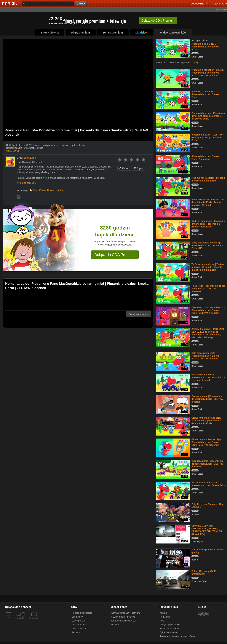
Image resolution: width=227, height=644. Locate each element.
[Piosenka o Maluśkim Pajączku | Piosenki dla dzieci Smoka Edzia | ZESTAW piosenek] (173, 78)
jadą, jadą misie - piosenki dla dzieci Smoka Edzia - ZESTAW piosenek (207, 464)
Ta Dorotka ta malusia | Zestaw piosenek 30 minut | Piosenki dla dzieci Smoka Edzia (208, 267)
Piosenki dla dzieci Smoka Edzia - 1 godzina (205, 158)
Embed (124, 168)
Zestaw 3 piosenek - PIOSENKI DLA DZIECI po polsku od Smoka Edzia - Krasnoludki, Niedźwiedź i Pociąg (208, 333)
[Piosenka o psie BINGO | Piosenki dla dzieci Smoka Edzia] (173, 48)
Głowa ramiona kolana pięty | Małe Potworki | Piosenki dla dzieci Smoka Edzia (207, 421)
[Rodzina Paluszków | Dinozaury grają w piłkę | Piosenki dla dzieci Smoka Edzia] (173, 229)
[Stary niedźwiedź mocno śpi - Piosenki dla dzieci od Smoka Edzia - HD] (173, 251)
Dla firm (115, 625)
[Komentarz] (78, 301)
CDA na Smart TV (80, 629)
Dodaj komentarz (138, 314)
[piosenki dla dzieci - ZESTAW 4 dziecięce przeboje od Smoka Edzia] (173, 143)
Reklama (76, 632)
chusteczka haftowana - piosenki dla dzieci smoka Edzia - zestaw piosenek (208, 377)
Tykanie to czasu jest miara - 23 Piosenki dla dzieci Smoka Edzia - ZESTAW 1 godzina (208, 310)
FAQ (162, 621)
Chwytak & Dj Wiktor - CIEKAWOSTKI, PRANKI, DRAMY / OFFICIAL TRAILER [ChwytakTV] (207, 530)
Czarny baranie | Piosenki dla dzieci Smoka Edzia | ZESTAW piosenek (207, 399)
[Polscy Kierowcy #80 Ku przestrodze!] (173, 579)
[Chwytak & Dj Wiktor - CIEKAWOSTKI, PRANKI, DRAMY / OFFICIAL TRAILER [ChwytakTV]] (173, 534)
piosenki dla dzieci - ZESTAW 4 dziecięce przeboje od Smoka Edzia (208, 138)
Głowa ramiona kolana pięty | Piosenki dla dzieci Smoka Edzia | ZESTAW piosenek (207, 442)
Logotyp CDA (78, 621)
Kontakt (163, 613)
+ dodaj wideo (221, 10)
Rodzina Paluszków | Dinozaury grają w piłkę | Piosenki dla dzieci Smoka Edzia (208, 224)
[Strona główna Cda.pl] (10, 4)
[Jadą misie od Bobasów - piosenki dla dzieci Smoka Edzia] (173, 491)
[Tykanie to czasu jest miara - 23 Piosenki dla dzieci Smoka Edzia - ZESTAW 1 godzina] (173, 316)
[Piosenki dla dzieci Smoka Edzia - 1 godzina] (173, 164)
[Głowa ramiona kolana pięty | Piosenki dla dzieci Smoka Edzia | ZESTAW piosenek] (173, 448)
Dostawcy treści (79, 625)
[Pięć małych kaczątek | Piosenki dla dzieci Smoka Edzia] (173, 186)
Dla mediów (77, 617)
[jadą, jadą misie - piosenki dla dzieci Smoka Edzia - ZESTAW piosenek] (173, 469)
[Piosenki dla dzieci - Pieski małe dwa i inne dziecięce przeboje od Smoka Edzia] (173, 121)
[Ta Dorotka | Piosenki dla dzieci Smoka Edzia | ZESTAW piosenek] (173, 294)
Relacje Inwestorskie (82, 613)
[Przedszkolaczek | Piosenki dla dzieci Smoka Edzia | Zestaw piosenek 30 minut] (173, 208)
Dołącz (158, 21)
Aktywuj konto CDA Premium (125, 613)
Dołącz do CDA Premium (115, 255)
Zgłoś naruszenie (168, 632)
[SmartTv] (24, 620)
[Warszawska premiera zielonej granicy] (173, 558)
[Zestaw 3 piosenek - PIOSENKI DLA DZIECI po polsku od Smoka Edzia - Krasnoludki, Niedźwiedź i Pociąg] (173, 337)
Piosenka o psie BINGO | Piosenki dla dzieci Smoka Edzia (205, 47)
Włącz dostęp (13, 151)
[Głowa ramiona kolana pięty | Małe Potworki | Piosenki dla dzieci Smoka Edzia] (173, 426)
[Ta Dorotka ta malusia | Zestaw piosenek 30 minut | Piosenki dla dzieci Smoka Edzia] (173, 272)
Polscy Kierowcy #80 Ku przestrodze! (204, 573)
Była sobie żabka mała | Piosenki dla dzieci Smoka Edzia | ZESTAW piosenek (205, 356)
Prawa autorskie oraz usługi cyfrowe (178, 636)
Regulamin (165, 617)
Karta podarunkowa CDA (123, 621)
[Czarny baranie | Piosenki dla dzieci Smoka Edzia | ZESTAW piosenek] (173, 404)
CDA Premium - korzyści (123, 617)
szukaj (81, 4)
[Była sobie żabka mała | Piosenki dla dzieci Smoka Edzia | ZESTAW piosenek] (173, 361)
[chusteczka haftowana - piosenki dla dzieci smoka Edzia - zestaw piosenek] (173, 383)
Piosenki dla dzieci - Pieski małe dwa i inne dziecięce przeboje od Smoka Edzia (208, 116)
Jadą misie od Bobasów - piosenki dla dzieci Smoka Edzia (208, 484)
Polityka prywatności (170, 625)
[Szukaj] (48, 4)
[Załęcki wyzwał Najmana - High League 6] (173, 512)
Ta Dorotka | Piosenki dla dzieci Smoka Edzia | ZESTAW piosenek (208, 289)
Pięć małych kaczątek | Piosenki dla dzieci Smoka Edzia (208, 179)
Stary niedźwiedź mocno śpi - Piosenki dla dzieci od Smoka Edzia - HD (207, 246)
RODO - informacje (169, 629)
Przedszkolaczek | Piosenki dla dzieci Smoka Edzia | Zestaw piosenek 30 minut (208, 202)
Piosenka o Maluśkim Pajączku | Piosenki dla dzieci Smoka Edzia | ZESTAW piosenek (208, 73)
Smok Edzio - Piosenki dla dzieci (49, 190)
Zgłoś (138, 168)
